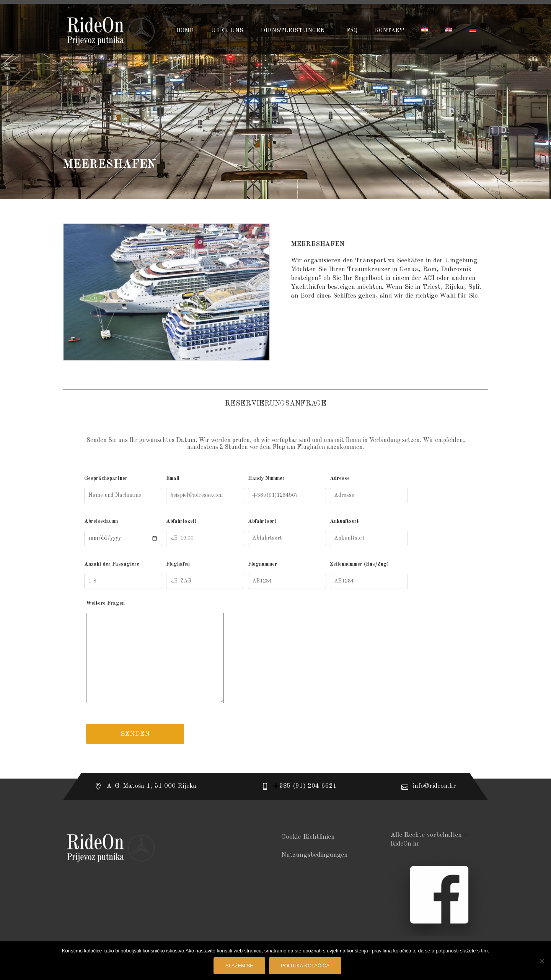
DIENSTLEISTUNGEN (293, 31)
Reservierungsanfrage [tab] (276, 404)
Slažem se (239, 966)
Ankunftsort (369, 532)
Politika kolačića (305, 966)
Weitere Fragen (275, 653)
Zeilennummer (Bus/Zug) (369, 575)
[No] (541, 961)
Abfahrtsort (287, 532)
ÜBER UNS (227, 31)
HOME (185, 31)
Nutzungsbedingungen (315, 855)
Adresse (369, 489)
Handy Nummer (287, 489)
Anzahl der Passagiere (123, 575)
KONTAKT (389, 31)
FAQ (352, 31)
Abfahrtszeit (205, 532)
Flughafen (205, 575)
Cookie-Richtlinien (308, 837)
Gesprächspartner (123, 489)
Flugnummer (287, 575)
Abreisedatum (123, 532)
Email (205, 489)
